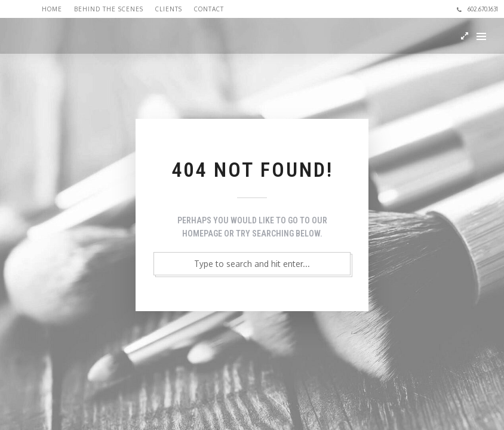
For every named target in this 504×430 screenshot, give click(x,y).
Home (52, 9)
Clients (169, 9)
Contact (209, 9)
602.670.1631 (477, 9)
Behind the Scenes (109, 9)
